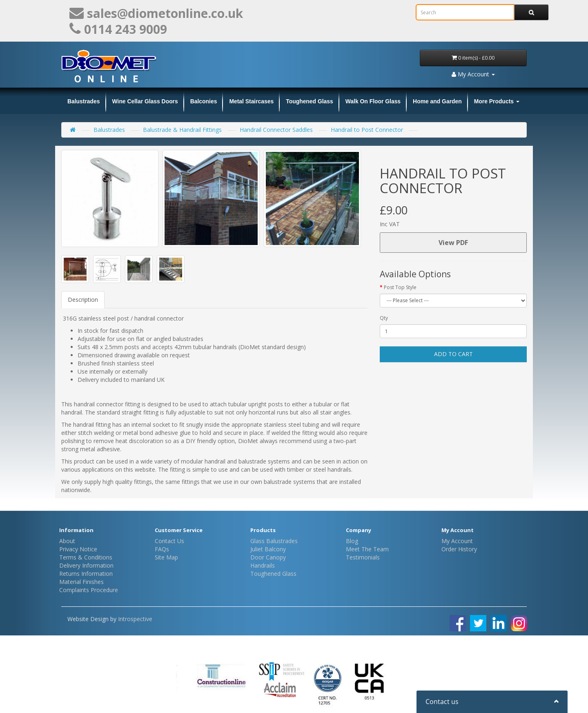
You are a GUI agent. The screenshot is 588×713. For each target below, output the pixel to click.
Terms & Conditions (86, 557)
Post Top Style (400, 287)
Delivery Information (86, 565)
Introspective (135, 619)
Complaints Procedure (89, 590)
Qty (384, 318)
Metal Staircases (251, 101)
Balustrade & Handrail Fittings (182, 130)
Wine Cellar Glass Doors (145, 101)
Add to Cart (453, 354)
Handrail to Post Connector (367, 130)
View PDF (453, 243)
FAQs (162, 549)
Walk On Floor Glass (373, 101)
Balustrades (84, 101)
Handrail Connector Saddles (276, 130)
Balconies (204, 101)
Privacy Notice (78, 549)
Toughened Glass (310, 101)
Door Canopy (268, 557)
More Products (497, 101)
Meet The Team (367, 549)
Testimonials (363, 557)
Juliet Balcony (268, 549)
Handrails (263, 565)
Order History (459, 549)
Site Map (166, 557)
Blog (352, 541)
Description (83, 300)
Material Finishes (81, 582)
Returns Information (86, 574)
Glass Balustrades (274, 541)
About (67, 541)
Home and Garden (437, 101)
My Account (457, 541)
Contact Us (169, 541)
